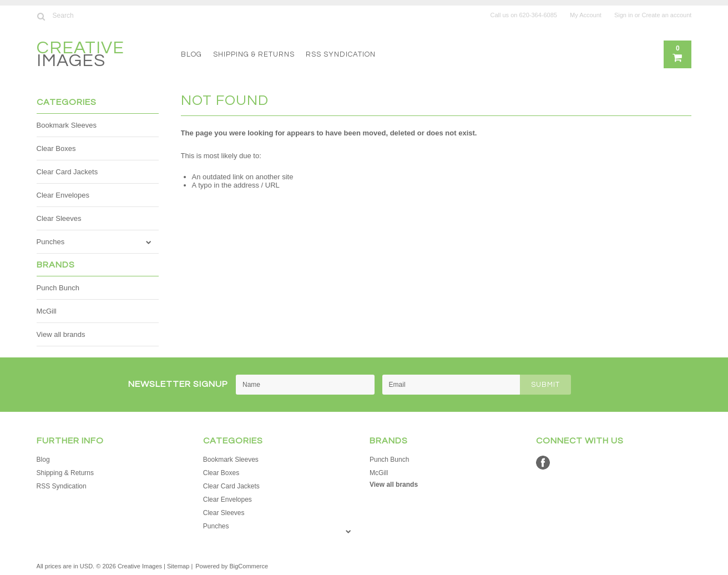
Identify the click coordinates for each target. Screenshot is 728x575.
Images (80, 56)
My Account (586, 15)
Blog (191, 54)
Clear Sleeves (59, 218)
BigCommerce (249, 566)
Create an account (667, 15)
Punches (51, 242)
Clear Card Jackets (67, 172)
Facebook (543, 463)
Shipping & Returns (254, 54)
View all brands (61, 334)
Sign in (624, 15)
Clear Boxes (56, 148)
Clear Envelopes (63, 195)
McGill (47, 311)
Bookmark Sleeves (67, 125)
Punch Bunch (58, 288)
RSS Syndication (341, 54)
